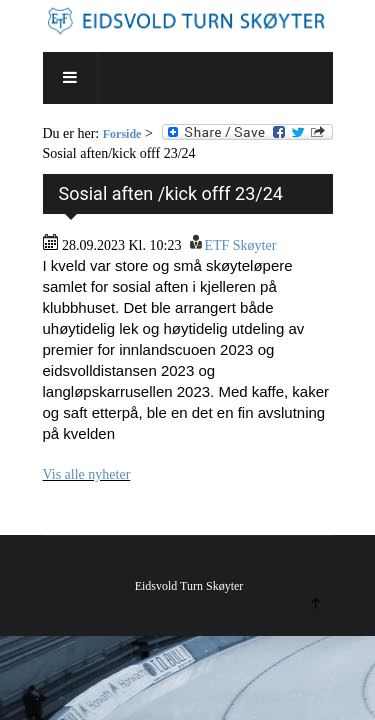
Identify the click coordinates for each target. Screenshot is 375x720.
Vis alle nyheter (87, 474)
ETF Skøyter (240, 245)
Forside (122, 134)
